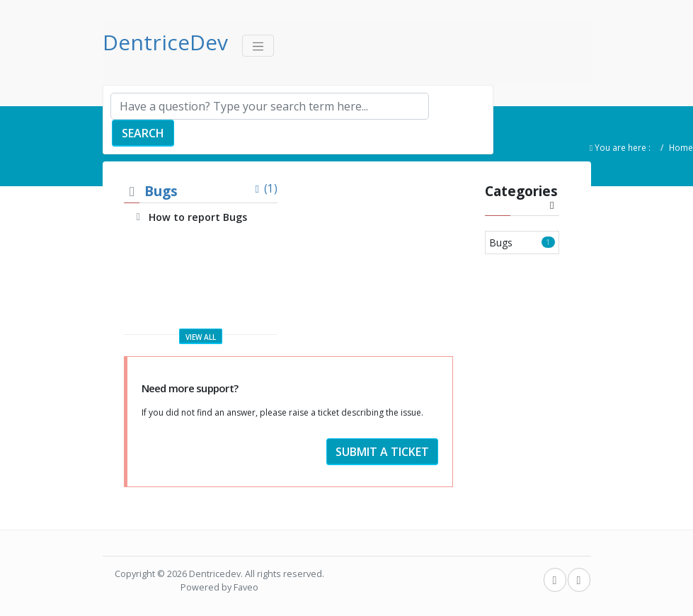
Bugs (161, 191)
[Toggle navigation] (258, 46)
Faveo (246, 587)
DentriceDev (165, 42)
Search (143, 133)
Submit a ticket (382, 452)
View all (201, 337)
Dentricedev (215, 574)
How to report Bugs (198, 217)
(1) (264, 189)
